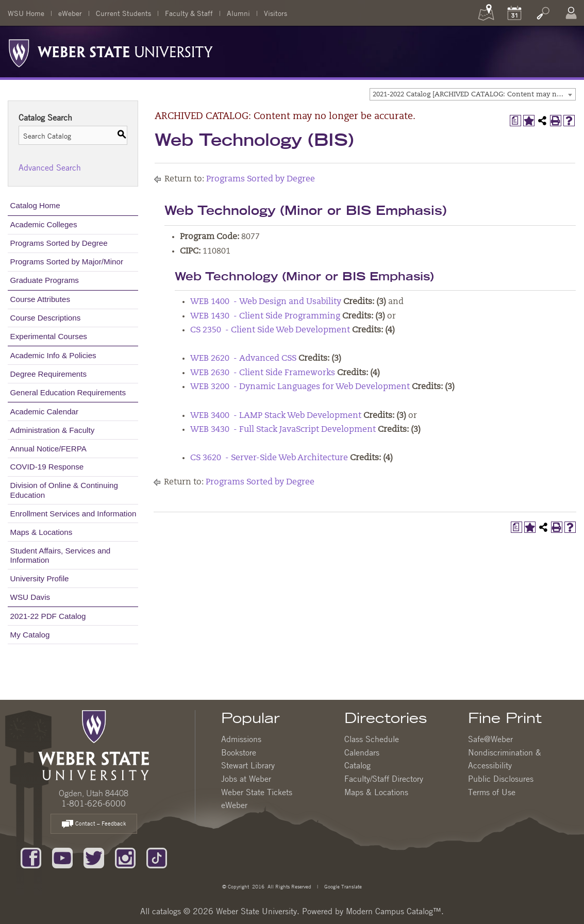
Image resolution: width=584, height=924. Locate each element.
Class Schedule (372, 739)
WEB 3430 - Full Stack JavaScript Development (283, 430)
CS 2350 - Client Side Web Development (270, 330)
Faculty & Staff (189, 13)
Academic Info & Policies (53, 355)
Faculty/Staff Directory (384, 779)
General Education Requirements (68, 392)
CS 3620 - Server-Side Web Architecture (269, 458)
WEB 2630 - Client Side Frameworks (263, 373)
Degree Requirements (49, 374)
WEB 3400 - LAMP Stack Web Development (276, 416)
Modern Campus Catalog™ (394, 911)
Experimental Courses (49, 336)
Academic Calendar (45, 411)
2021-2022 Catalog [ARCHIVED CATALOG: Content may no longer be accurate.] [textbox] (474, 95)
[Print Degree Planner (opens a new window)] (515, 121)
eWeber (70, 13)
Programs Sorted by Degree (59, 243)
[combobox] (473, 94)
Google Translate (342, 886)
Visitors (276, 13)
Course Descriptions (46, 318)
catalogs (166, 911)
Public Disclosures (501, 779)
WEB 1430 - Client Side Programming (265, 316)
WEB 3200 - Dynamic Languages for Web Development (300, 387)
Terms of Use (492, 792)
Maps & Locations (41, 532)
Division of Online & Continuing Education (64, 490)
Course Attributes (40, 299)
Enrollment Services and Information (73, 514)
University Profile (40, 578)
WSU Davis (30, 597)
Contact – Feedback (94, 824)
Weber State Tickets (257, 792)
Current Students (123, 13)
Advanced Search (50, 167)
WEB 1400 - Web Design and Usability (266, 302)
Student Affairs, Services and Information (61, 555)
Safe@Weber (490, 739)
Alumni (238, 13)
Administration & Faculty (53, 430)
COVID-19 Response (47, 467)
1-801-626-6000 (94, 803)
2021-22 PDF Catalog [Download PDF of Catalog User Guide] (48, 616)
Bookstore (239, 752)
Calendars (362, 752)
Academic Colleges (44, 224)
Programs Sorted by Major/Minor (67, 262)
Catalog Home (35, 205)
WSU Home (26, 13)
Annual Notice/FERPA (48, 449)
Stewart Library (248, 765)
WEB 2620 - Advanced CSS (243, 359)
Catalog (357, 765)
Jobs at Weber (246, 779)
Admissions (241, 739)
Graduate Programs (45, 280)
